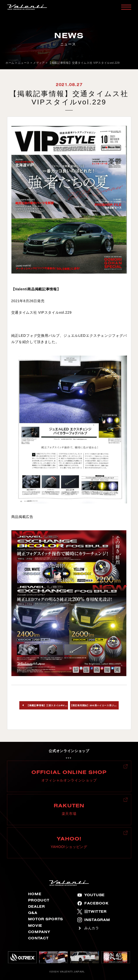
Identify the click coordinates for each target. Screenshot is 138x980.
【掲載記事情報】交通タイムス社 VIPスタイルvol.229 (84, 63)
